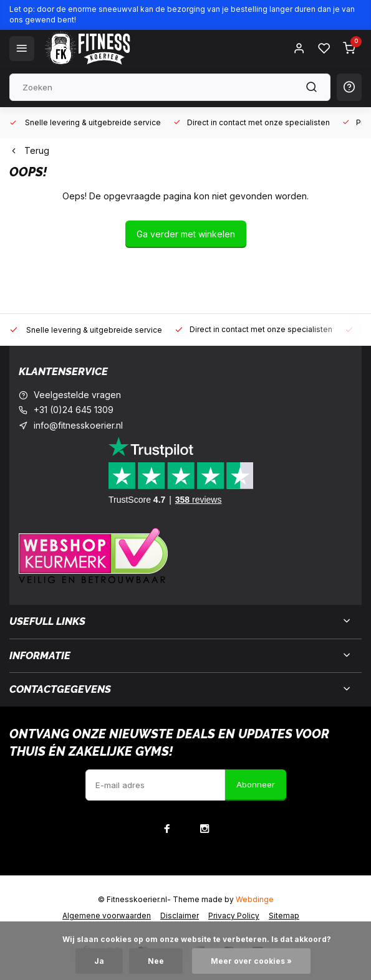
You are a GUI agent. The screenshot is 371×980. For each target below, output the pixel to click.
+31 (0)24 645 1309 (74, 410)
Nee (156, 961)
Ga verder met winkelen (186, 234)
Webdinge (255, 899)
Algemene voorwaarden (107, 916)
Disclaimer (180, 916)
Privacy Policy (234, 916)
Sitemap (284, 916)
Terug (29, 150)
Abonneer (256, 784)
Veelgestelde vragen (77, 395)
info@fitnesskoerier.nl (78, 425)
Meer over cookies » (251, 961)
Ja (99, 961)
